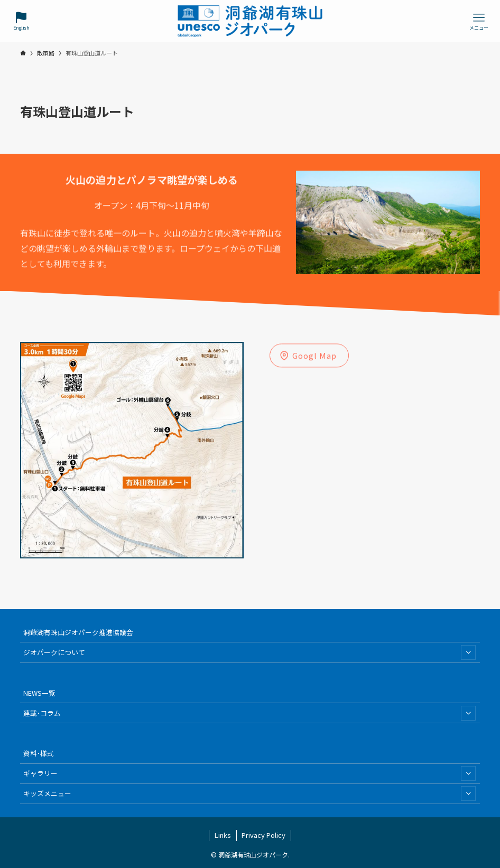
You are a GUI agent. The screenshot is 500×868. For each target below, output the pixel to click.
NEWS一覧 (39, 693)
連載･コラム (249, 713)
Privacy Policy (263, 835)
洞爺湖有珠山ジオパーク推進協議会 (78, 632)
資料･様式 (39, 753)
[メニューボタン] (479, 21)
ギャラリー (249, 773)
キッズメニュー (249, 794)
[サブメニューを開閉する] (468, 652)
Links (223, 835)
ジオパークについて (249, 652)
